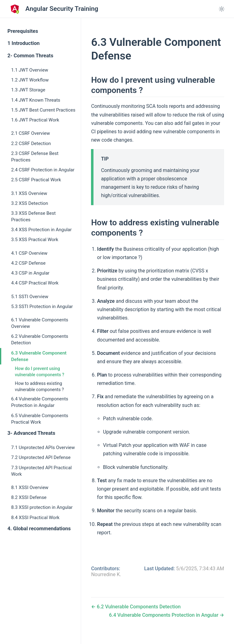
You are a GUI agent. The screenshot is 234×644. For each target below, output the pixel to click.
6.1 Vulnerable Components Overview (40, 323)
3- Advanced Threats (31, 433)
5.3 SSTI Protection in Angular (42, 307)
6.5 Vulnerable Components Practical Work (40, 419)
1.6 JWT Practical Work (35, 120)
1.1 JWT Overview (30, 70)
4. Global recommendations (39, 529)
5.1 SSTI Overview (30, 297)
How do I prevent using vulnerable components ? (40, 372)
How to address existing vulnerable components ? (39, 386)
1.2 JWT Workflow (30, 80)
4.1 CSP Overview (29, 253)
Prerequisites (23, 31)
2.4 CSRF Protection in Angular (43, 170)
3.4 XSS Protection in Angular (41, 230)
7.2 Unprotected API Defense (41, 457)
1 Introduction (24, 43)
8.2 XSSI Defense (29, 497)
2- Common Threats (30, 56)
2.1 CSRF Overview (30, 133)
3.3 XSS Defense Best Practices (33, 216)
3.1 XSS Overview (29, 193)
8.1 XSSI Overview (30, 487)
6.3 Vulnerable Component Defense (39, 356)
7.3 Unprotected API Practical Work (41, 471)
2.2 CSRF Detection (31, 143)
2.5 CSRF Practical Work (36, 180)
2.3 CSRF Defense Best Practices (35, 157)
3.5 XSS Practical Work (35, 240)
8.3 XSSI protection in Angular (42, 507)
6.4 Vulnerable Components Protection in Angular (40, 402)
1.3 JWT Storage (28, 90)
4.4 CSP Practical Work (35, 283)
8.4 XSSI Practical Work (35, 518)
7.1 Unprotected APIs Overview (43, 448)
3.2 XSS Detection (30, 203)
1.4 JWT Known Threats (36, 100)
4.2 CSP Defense (28, 263)
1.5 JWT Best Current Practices (43, 110)
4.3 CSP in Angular (30, 273)
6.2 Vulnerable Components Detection (40, 340)
